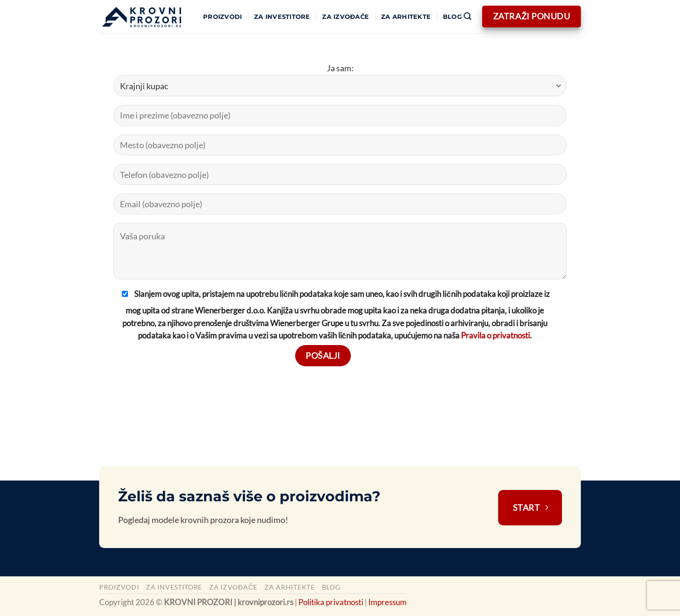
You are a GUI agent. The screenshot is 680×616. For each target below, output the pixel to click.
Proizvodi (222, 17)
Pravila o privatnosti (495, 336)
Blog (452, 17)
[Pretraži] (467, 17)
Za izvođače (345, 17)
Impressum (387, 602)
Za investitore (282, 17)
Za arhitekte (406, 17)
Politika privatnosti (331, 602)
